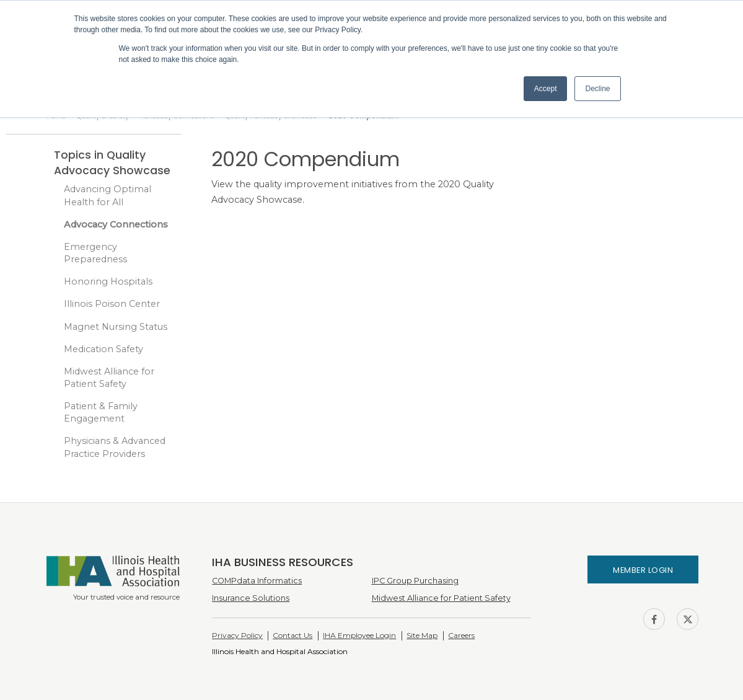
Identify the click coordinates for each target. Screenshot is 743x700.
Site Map (422, 635)
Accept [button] (546, 89)
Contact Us (292, 635)
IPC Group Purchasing (415, 581)
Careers (461, 635)
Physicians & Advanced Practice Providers (115, 447)
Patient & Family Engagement (101, 412)
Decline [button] (597, 89)
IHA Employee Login (359, 635)
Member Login (643, 570)
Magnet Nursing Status (116, 327)
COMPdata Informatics (257, 581)
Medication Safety (103, 349)
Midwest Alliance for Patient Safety (109, 378)
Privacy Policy (237, 635)
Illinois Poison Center (112, 304)
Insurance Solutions (251, 598)
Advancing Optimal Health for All (108, 195)
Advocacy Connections (116, 224)
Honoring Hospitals (108, 281)
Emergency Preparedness (95, 253)
